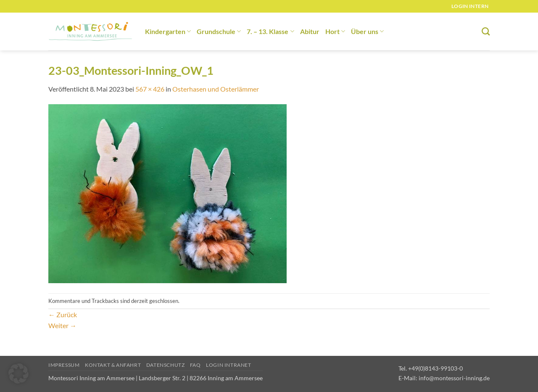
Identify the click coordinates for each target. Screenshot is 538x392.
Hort (335, 31)
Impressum (64, 365)
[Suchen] (486, 31)
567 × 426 (150, 89)
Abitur (310, 31)
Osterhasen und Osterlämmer (216, 89)
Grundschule (219, 31)
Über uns (367, 31)
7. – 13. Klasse (270, 31)
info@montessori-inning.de (454, 378)
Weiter (62, 325)
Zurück (63, 314)
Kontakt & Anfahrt (113, 365)
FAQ (195, 365)
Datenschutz (166, 365)
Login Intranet (229, 365)
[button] (18, 374)
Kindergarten (168, 31)
